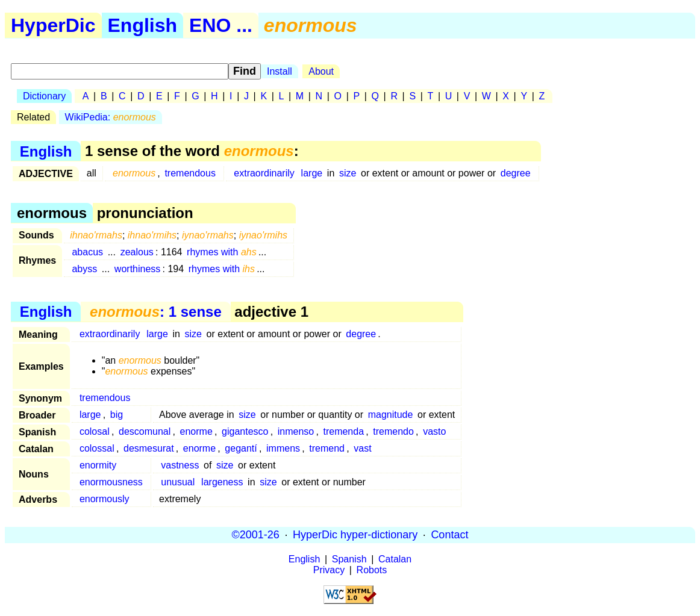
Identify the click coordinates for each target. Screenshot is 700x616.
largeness (222, 482)
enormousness (111, 482)
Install (280, 71)
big (117, 415)
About (321, 71)
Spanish (349, 559)
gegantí (241, 448)
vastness (180, 465)
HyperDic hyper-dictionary (355, 535)
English (143, 25)
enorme (196, 431)
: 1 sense (156, 312)
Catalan (395, 559)
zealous (137, 252)
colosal (95, 431)
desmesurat (149, 448)
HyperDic (53, 25)
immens (283, 448)
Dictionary (44, 96)
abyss (84, 269)
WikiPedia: (111, 117)
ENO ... (221, 25)
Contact (449, 535)
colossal (97, 448)
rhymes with (222, 252)
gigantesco (245, 431)
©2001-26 (256, 535)
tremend (327, 448)
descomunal (145, 431)
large (312, 173)
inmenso (296, 431)
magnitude (391, 415)
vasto (434, 431)
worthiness (137, 269)
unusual (178, 482)
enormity (98, 465)
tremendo (393, 431)
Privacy (329, 570)
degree (516, 173)
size (348, 173)
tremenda (343, 431)
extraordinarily (264, 173)
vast (362, 448)
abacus (87, 252)
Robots (372, 570)
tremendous (190, 173)
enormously (105, 499)
